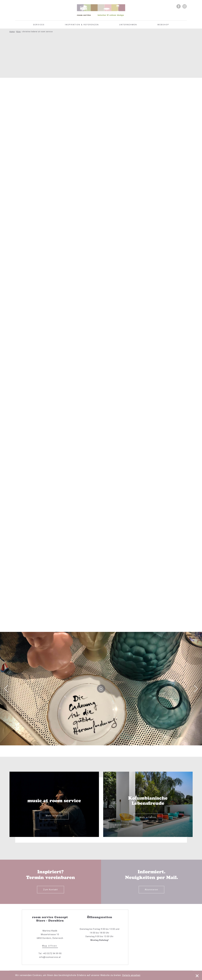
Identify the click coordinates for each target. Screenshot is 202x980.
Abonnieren (151, 890)
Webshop (163, 25)
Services (39, 25)
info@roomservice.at (50, 957)
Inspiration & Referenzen (82, 25)
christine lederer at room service (37, 32)
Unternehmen (128, 25)
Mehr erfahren (54, 816)
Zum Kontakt (51, 890)
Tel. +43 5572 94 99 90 (50, 953)
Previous (6, 689)
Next (196, 689)
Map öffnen (50, 946)
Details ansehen (131, 975)
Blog (19, 32)
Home (12, 32)
